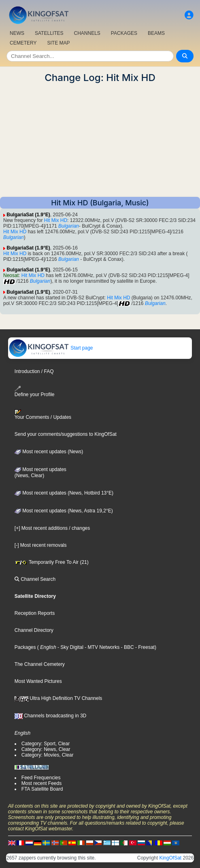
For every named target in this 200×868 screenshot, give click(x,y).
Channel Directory (34, 630)
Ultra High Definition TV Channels (59, 698)
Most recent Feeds (41, 783)
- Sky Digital (70, 647)
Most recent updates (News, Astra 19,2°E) (64, 511)
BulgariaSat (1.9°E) (28, 215)
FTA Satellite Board (42, 789)
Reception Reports (35, 613)
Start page (51, 348)
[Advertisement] (100, 140)
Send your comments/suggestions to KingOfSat (66, 434)
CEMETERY (23, 43)
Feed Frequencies (41, 778)
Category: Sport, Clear (46, 744)
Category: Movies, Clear (48, 755)
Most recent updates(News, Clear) (40, 473)
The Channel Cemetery (40, 664)
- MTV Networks (101, 647)
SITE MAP (58, 43)
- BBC (127, 647)
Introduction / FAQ (34, 371)
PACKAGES (124, 33)
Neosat (11, 275)
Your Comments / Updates (43, 415)
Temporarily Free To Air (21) (52, 562)
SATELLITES (49, 33)
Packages (25, 647)
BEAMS (156, 33)
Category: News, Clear (46, 749)
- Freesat (144, 647)
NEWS (17, 33)
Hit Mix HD (56, 220)
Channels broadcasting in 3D (50, 716)
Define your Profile (35, 391)
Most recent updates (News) (49, 452)
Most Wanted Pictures (38, 681)
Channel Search (35, 579)
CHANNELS (87, 33)
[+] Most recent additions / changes (52, 528)
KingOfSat (170, 858)
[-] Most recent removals (41, 545)
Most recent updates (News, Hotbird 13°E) (64, 493)
